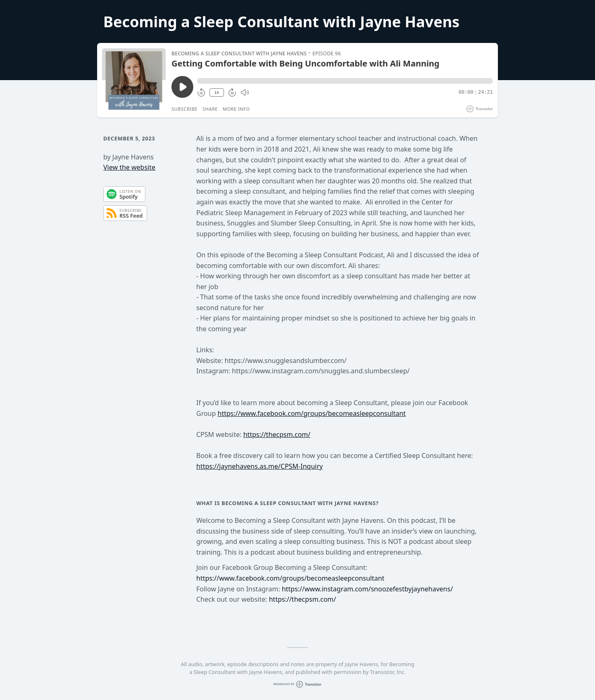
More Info (236, 109)
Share (210, 109)
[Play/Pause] (134, 80)
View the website (129, 167)
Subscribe (184, 109)
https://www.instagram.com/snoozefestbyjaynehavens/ (367, 589)
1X (217, 93)
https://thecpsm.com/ (277, 434)
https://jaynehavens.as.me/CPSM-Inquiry (259, 466)
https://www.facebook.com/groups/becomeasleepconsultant (312, 413)
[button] (345, 81)
